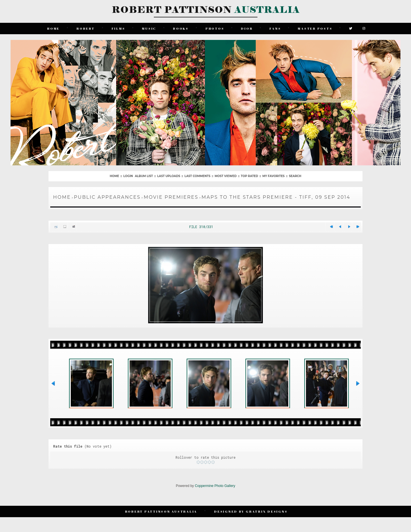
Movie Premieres (171, 197)
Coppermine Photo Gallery (215, 486)
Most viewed (226, 176)
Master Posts (315, 28)
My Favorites (273, 176)
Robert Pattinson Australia (161, 511)
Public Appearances (107, 197)
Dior (247, 28)
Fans (275, 28)
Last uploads (169, 176)
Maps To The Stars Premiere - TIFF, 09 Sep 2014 (276, 197)
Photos (215, 28)
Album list (144, 176)
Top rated (249, 176)
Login (128, 176)
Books (181, 28)
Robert (86, 28)
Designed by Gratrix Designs (251, 511)
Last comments (197, 176)
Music (149, 28)
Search (295, 176)
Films (118, 28)
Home (53, 28)
